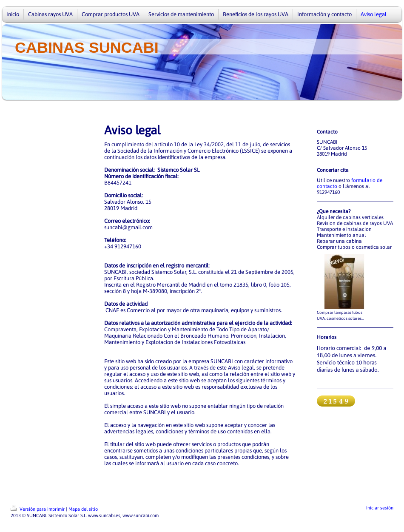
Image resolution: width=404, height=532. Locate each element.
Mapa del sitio (83, 509)
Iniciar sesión (380, 508)
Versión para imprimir (38, 509)
